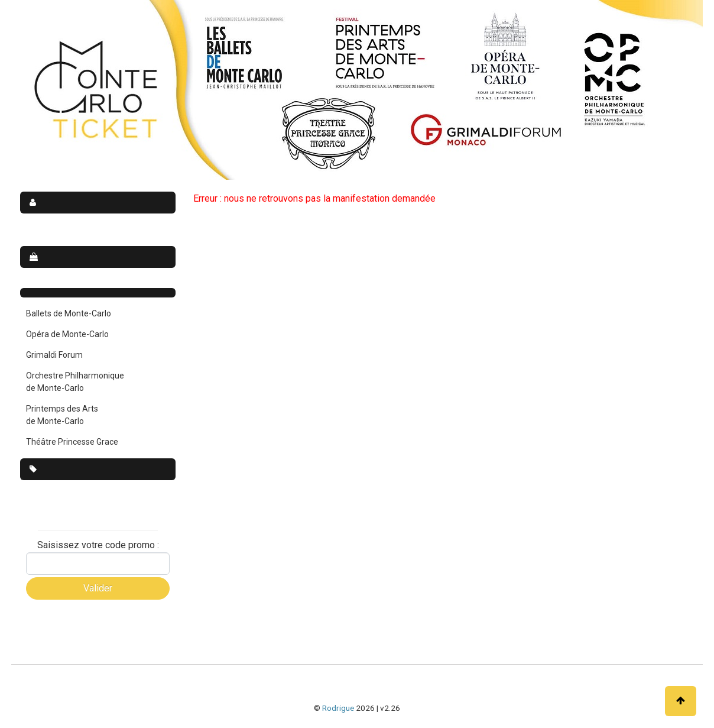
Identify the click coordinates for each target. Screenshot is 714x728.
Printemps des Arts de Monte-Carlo (62, 415)
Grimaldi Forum (54, 355)
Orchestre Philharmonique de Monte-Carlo (75, 382)
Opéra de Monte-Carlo (67, 334)
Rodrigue (338, 708)
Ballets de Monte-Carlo (69, 313)
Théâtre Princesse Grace (72, 442)
